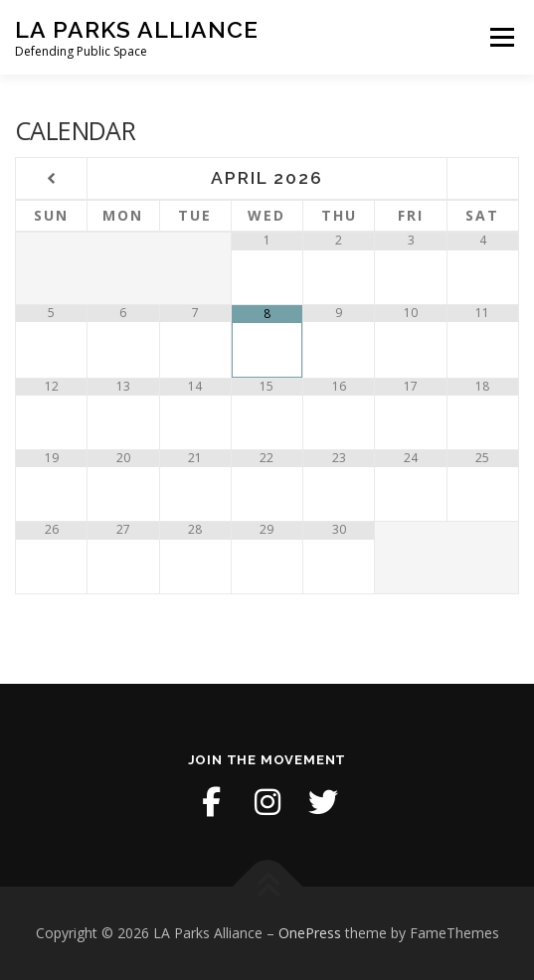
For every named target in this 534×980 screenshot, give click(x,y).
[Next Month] (483, 179)
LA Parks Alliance (137, 29)
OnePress (310, 933)
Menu (501, 37)
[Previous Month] (51, 179)
